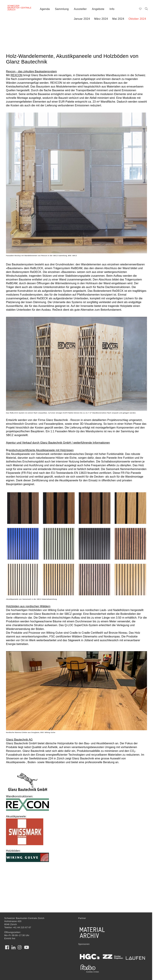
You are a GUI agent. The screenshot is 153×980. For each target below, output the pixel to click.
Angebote (98, 9)
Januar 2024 (82, 19)
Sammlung (62, 9)
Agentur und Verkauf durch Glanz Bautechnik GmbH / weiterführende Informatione (57, 443)
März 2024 (101, 19)
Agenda (45, 9)
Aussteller (80, 9)
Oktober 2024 (137, 19)
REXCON (16, 75)
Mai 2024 (118, 19)
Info (112, 9)
